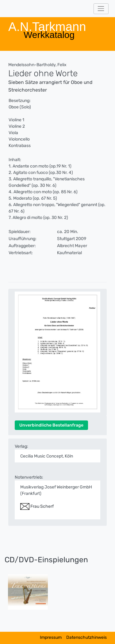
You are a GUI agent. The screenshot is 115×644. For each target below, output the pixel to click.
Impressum (51, 637)
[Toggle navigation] (101, 9)
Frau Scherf (37, 506)
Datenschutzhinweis (86, 637)
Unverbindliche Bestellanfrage (51, 425)
